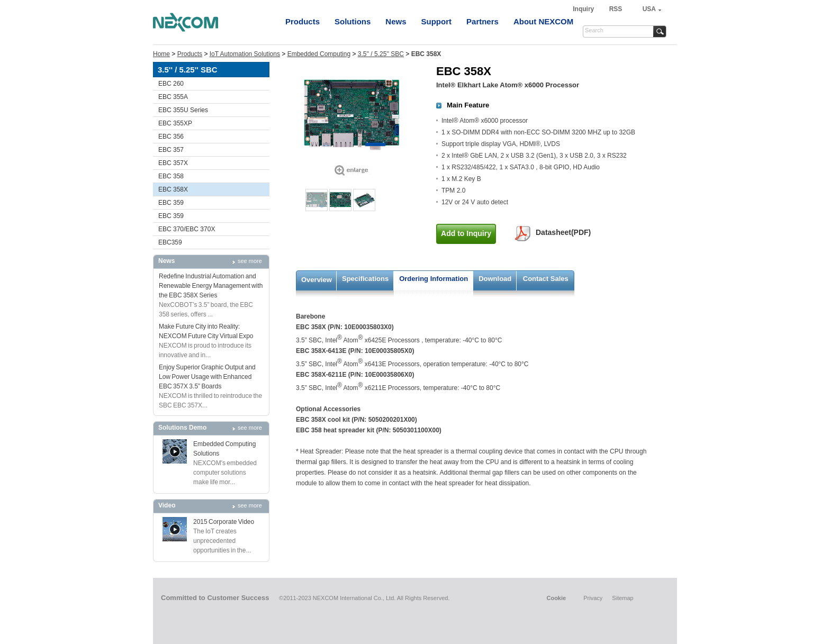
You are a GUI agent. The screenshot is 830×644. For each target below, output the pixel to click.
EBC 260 (171, 84)
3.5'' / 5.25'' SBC (381, 54)
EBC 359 (171, 203)
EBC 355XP (175, 123)
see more (250, 261)
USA (649, 9)
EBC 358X (173, 189)
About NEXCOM (543, 21)
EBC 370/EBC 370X (187, 229)
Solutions (353, 21)
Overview (317, 280)
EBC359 (170, 242)
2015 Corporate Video (224, 522)
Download (495, 279)
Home (161, 54)
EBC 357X (173, 163)
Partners (482, 21)
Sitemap (622, 598)
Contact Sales (546, 279)
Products (303, 21)
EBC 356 (171, 137)
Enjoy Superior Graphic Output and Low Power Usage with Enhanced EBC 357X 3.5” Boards (207, 377)
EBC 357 (171, 150)
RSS (616, 9)
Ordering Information (434, 279)
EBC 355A (173, 97)
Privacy (593, 598)
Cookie (556, 598)
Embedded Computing (319, 54)
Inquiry (584, 9)
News (396, 21)
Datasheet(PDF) (563, 232)
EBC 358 (171, 176)
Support (437, 21)
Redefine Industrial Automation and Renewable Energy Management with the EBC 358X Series (211, 286)
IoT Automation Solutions (245, 54)
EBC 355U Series (183, 110)
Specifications (365, 279)
